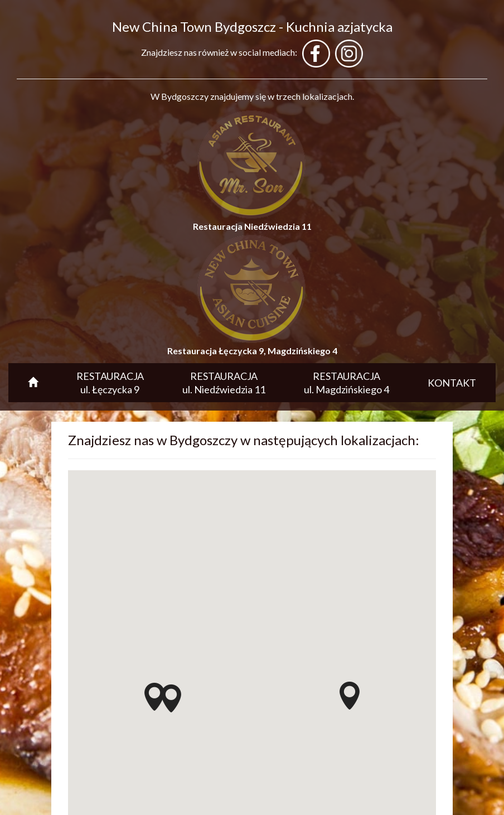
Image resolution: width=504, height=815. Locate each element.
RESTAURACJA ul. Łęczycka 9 (110, 383)
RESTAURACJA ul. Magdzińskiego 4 (346, 383)
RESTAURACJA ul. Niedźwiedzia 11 (224, 383)
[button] (171, 698)
